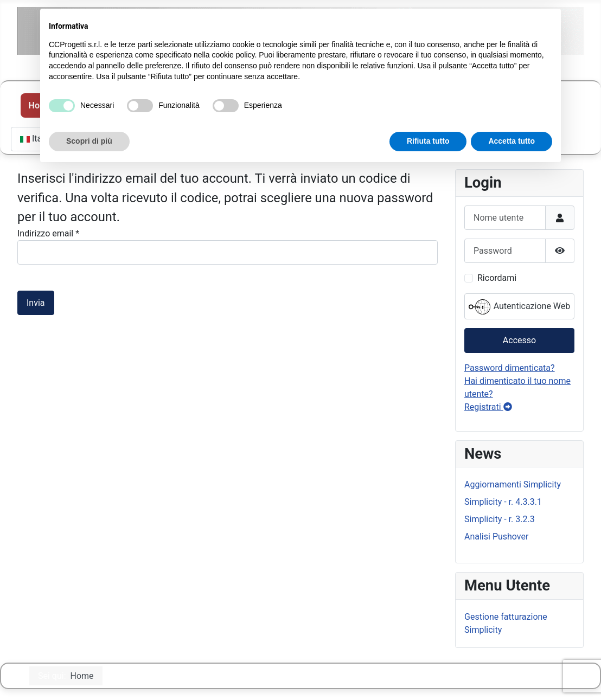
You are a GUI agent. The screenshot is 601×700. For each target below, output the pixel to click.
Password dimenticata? (510, 368)
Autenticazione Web (520, 307)
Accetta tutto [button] (512, 141)
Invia (36, 303)
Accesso (519, 340)
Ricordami (497, 278)
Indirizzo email (48, 233)
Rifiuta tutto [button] (428, 141)
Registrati (488, 407)
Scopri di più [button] (89, 141)
